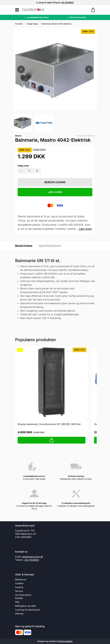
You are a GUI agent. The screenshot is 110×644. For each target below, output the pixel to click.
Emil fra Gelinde (66, 641)
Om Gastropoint (23, 595)
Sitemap (19, 614)
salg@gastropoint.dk (32, 557)
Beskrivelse (24, 246)
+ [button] (37, 171)
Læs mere (85, 229)
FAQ (17, 602)
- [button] (21, 171)
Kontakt (19, 598)
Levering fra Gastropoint (27, 610)
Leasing (19, 587)
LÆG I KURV (55, 192)
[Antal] (29, 171)
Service (19, 591)
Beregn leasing (55, 182)
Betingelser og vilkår (26, 606)
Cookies (19, 583)
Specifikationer (50, 246)
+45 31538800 (67, 3)
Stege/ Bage (32, 24)
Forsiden (19, 24)
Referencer (21, 579)
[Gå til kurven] (92, 10)
